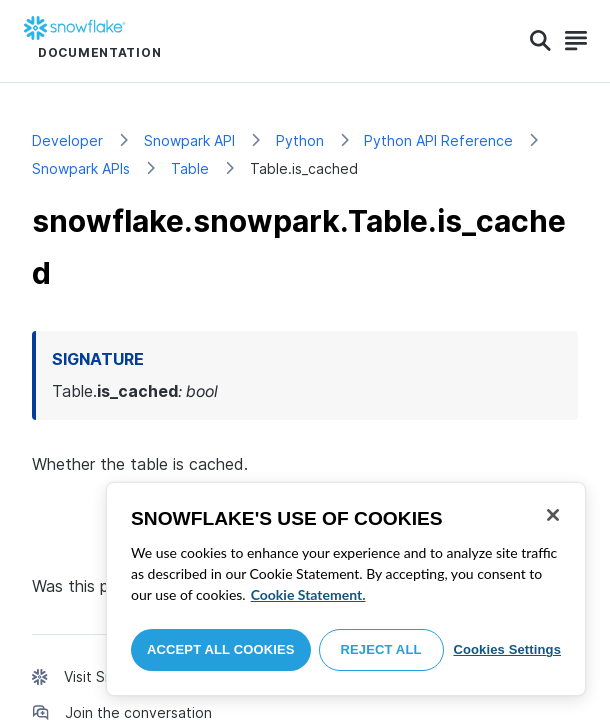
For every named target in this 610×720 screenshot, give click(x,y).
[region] (346, 589)
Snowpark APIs (81, 168)
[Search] (540, 41)
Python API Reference (438, 140)
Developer (67, 140)
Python (300, 140)
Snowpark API (189, 140)
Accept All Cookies (221, 649)
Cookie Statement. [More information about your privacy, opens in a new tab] (308, 594)
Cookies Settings (507, 649)
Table (190, 168)
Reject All (381, 649)
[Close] (553, 515)
